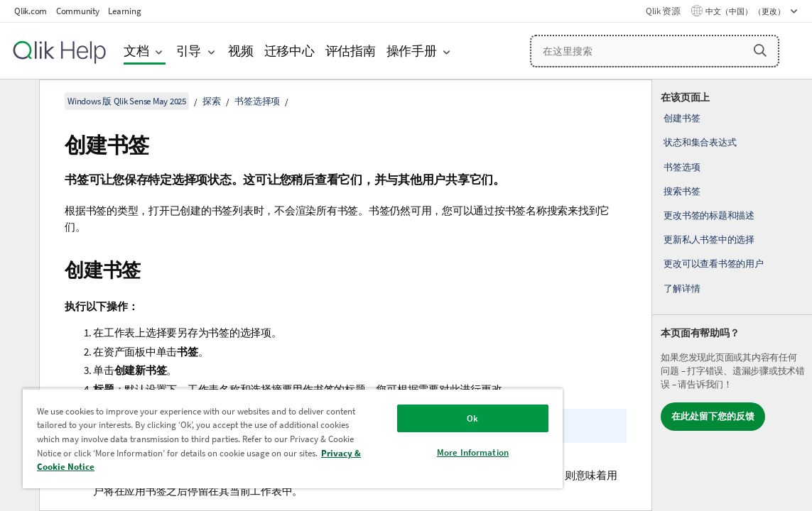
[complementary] (732, 295)
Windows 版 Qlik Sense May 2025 (127, 101)
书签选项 (682, 167)
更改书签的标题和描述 (709, 215)
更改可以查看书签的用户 (713, 264)
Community (78, 11)
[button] (760, 50)
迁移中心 (289, 51)
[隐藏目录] (18, 101)
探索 (212, 101)
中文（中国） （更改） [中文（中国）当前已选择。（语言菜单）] (746, 11)
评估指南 (351, 51)
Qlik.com (31, 11)
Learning (124, 11)
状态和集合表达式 (700, 142)
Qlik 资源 (663, 11)
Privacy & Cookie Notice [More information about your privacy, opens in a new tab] (241, 467)
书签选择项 (257, 101)
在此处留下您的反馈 (713, 416)
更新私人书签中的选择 (709, 240)
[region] (258, 438)
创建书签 (682, 118)
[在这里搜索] (655, 51)
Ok (414, 418)
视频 (241, 51)
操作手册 (412, 51)
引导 (189, 51)
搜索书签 (682, 191)
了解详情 (682, 289)
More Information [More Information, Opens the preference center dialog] (415, 452)
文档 (136, 51)
